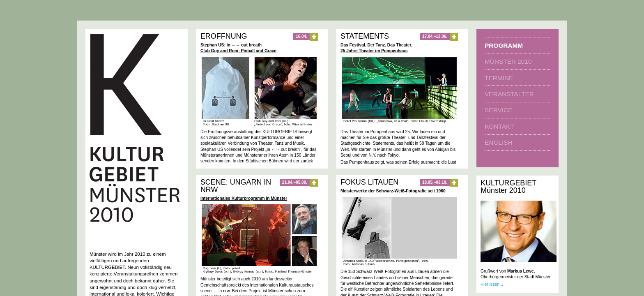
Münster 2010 (508, 61)
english (498, 142)
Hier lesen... (492, 284)
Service (498, 110)
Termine (499, 78)
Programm (504, 45)
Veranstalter (509, 94)
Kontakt (499, 126)
